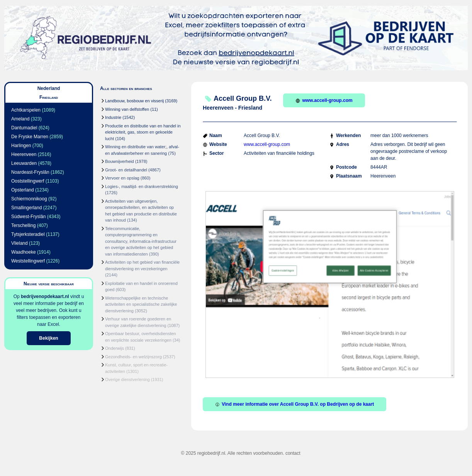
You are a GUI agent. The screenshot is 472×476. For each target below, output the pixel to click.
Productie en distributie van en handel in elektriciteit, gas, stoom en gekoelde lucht (143, 132)
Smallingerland (26, 208)
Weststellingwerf (28, 261)
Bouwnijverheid (120, 161)
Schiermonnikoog (29, 199)
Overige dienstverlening (127, 379)
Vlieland (20, 243)
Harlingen (21, 146)
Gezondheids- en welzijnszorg (133, 357)
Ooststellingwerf (28, 181)
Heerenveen (24, 154)
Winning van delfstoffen (127, 109)
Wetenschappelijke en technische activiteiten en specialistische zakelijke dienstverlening (141, 304)
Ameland (20, 119)
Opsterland (23, 190)
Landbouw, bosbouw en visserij (134, 101)
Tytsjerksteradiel (28, 234)
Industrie (113, 117)
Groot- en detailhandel (126, 170)
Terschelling (23, 225)
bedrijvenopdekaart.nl (45, 296)
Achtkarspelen (26, 110)
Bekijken (48, 338)
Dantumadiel (24, 128)
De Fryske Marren (30, 137)
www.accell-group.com (324, 100)
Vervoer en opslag (122, 178)
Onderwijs (115, 348)
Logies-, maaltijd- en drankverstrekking (142, 186)
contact (293, 453)
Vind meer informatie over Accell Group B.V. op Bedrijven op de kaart (295, 404)
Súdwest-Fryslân (28, 217)
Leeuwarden (24, 163)
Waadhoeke (24, 252)
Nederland (49, 88)
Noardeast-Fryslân (30, 172)
